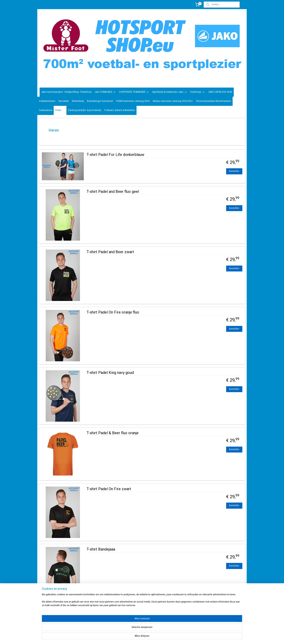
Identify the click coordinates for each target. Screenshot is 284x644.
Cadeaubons (45, 110)
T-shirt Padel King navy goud (110, 373)
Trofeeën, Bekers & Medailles (120, 110)
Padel (60, 110)
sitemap (152, 637)
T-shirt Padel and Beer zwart (110, 252)
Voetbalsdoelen (47, 101)
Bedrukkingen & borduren (100, 101)
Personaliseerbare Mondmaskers (214, 101)
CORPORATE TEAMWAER (134, 92)
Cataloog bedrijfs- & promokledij (85, 110)
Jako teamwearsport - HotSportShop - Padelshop (66, 92)
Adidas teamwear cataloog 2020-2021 (173, 101)
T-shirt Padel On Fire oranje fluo (113, 312)
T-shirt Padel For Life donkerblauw (115, 155)
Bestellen (234, 171)
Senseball (64, 101)
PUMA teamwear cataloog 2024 (133, 101)
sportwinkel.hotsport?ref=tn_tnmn (138, 617)
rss (159, 637)
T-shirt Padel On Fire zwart (109, 489)
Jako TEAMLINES (105, 92)
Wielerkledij (78, 101)
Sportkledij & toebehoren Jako (170, 92)
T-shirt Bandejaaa (101, 549)
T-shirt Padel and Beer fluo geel (113, 192)
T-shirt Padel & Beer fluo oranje (113, 433)
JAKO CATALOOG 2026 (220, 92)
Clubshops (198, 92)
